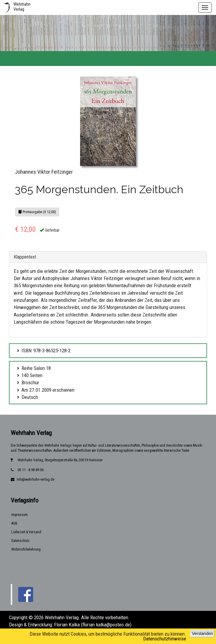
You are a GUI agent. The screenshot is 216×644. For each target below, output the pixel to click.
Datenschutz (20, 541)
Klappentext (25, 257)
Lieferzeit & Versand (26, 532)
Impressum (20, 515)
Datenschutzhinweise (165, 639)
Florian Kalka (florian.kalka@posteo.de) (93, 625)
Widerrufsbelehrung (26, 549)
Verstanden (202, 634)
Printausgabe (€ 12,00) (37, 212)
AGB (14, 523)
